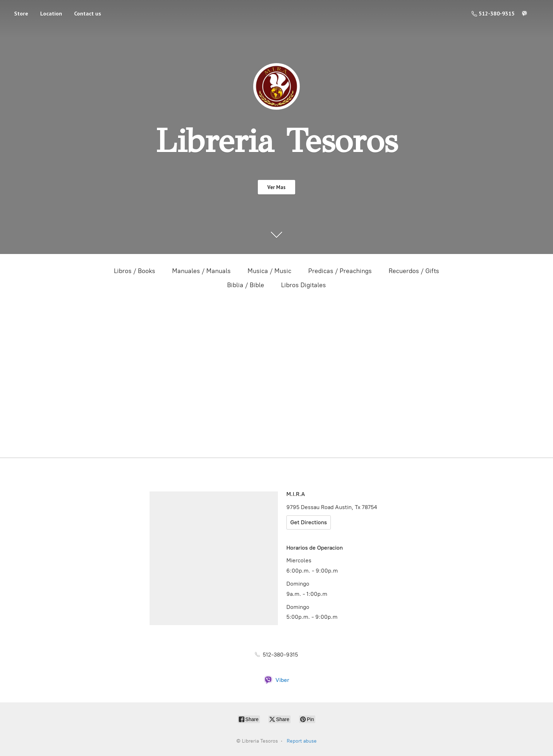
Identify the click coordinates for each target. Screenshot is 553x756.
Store (21, 13)
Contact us (88, 13)
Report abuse (302, 741)
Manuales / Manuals (201, 271)
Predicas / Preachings (340, 271)
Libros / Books (135, 271)
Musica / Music (269, 271)
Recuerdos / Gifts (414, 271)
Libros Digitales (303, 285)
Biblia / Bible (246, 285)
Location (51, 13)
